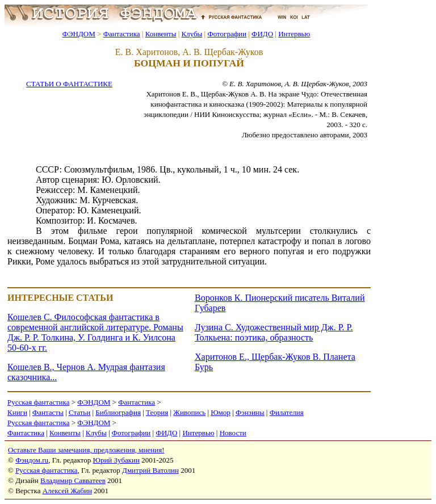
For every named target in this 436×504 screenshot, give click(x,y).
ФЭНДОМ (79, 34)
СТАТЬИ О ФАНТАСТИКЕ (69, 84)
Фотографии (227, 34)
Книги (17, 412)
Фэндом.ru (32, 460)
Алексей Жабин (67, 491)
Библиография (118, 412)
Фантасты (48, 412)
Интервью (294, 34)
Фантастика (122, 34)
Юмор (221, 412)
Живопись (189, 412)
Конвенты (161, 34)
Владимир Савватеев (73, 480)
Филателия (287, 412)
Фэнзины (250, 412)
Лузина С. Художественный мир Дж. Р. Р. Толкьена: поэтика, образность (274, 332)
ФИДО (262, 34)
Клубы (192, 34)
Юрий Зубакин (116, 460)
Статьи (79, 412)
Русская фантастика (38, 402)
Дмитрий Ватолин (150, 470)
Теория (157, 412)
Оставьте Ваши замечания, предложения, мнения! (86, 450)
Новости (233, 433)
